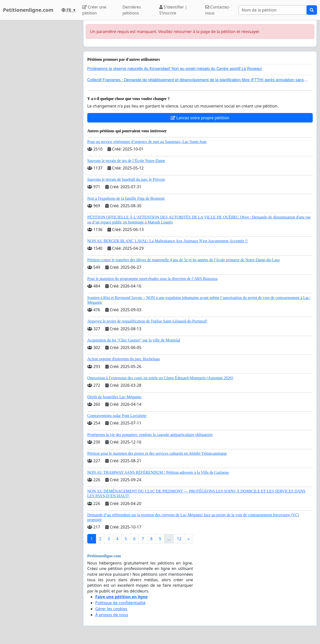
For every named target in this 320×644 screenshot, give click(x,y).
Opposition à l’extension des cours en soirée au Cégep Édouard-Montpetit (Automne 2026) (160, 378)
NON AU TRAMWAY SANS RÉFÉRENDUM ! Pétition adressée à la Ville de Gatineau (158, 472)
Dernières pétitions (132, 10)
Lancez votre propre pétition (200, 118)
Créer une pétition (94, 10)
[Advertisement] (40, 95)
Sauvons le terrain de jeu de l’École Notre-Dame (126, 161)
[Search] (273, 10)
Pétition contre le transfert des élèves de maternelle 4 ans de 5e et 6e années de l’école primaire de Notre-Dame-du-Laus (183, 260)
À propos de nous (112, 615)
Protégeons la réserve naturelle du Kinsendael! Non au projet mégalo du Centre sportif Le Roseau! (175, 69)
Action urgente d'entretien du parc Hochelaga (123, 359)
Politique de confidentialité (120, 603)
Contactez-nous (218, 10)
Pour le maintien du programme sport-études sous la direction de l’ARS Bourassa (152, 279)
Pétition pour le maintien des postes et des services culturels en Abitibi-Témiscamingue (157, 453)
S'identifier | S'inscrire (173, 10)
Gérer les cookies (111, 609)
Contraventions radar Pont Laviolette (117, 416)
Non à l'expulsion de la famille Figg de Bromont (126, 198)
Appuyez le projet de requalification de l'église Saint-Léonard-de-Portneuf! (147, 321)
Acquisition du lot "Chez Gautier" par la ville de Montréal (134, 340)
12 (179, 539)
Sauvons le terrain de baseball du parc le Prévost (126, 179)
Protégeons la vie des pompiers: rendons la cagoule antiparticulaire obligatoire (150, 435)
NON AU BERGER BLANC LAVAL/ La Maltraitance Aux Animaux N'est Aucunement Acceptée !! (167, 241)
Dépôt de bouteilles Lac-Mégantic (114, 397)
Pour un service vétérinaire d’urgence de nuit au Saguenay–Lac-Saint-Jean (147, 142)
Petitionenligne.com (28, 10)
